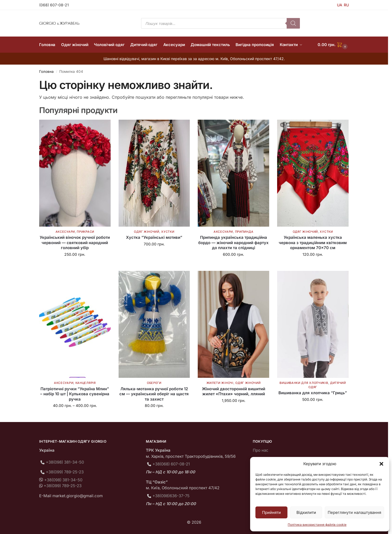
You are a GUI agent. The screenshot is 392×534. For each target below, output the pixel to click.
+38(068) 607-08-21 (171, 464)
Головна (46, 71)
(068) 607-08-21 (54, 5)
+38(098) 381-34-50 (65, 462)
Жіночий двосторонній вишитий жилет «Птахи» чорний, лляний (234, 391)
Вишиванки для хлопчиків (304, 383)
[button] (381, 464)
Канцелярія (86, 383)
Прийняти (271, 512)
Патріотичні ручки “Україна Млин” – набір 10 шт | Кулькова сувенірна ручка (75, 394)
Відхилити (306, 512)
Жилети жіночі (220, 383)
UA (340, 5)
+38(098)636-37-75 (171, 496)
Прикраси (85, 232)
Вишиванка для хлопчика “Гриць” (313, 393)
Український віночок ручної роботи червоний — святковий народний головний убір (75, 243)
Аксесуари (65, 232)
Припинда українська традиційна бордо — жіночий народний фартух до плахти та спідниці (233, 243)
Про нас (261, 450)
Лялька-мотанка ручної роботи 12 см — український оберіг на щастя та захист (154, 394)
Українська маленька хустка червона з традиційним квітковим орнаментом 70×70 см (313, 243)
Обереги (154, 383)
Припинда (244, 232)
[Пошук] (293, 23)
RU (346, 5)
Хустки (168, 232)
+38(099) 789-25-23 (65, 472)
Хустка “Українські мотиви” (154, 237)
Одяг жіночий (147, 232)
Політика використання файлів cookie (317, 525)
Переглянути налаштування (354, 512)
